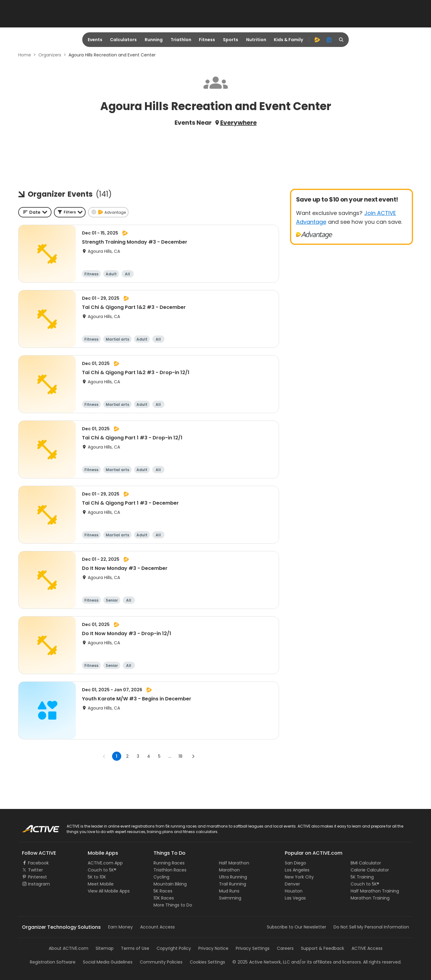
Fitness (207, 40)
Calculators (123, 40)
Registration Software (53, 962)
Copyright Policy (174, 948)
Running (154, 40)
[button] (70, 212)
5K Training (362, 877)
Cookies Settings (207, 962)
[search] (341, 40)
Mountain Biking (170, 884)
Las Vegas (295, 898)
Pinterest (37, 877)
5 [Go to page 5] (159, 756)
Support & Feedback (323, 948)
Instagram (39, 884)
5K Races (163, 891)
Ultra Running (233, 877)
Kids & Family (288, 40)
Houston (294, 891)
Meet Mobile (101, 884)
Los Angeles (297, 870)
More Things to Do (173, 905)
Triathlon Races (170, 870)
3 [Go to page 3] (138, 756)
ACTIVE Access (367, 948)
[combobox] (35, 212)
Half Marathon (234, 863)
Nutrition (256, 40)
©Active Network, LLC (261, 962)
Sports (231, 40)
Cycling (161, 877)
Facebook (38, 863)
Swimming (230, 898)
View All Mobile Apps (109, 891)
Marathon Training (370, 898)
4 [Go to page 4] (149, 756)
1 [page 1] (117, 756)
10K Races (164, 898)
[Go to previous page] (104, 756)
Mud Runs (229, 891)
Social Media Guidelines (108, 962)
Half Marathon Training (375, 891)
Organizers (50, 55)
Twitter (35, 870)
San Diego (295, 863)
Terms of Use (135, 948)
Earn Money (120, 927)
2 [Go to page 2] (127, 756)
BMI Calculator (366, 863)
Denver (292, 884)
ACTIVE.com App (105, 863)
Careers (285, 948)
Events (95, 40)
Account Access (157, 927)
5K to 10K (97, 877)
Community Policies (161, 962)
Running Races (169, 863)
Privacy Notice (213, 948)
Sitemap (105, 948)
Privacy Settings (253, 948)
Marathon (229, 870)
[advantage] (317, 40)
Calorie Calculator (370, 870)
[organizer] (329, 40)
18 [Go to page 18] (180, 756)
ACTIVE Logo (35, 827)
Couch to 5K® (102, 870)
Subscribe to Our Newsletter (297, 927)
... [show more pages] (170, 756)
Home (25, 55)
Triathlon (181, 40)
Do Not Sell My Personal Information (371, 927)
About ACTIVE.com (69, 948)
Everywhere (238, 123)
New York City (299, 877)
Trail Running (233, 884)
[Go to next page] (193, 756)
